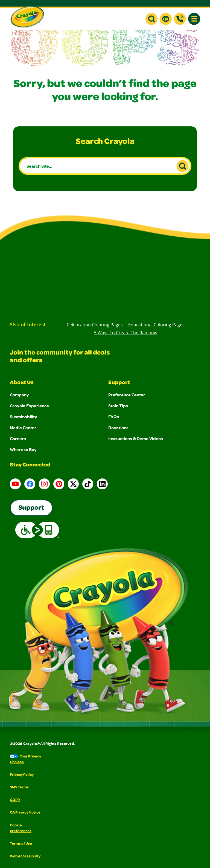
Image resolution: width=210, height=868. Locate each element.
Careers (18, 439)
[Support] (180, 19)
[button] (151, 19)
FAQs (114, 417)
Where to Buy (23, 449)
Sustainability (24, 417)
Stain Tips (118, 406)
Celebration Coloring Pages (95, 325)
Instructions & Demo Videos (136, 439)
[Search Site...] (105, 166)
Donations (118, 428)
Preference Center (127, 395)
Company (19, 395)
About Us (22, 383)
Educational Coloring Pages (156, 325)
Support (119, 383)
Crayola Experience (29, 406)
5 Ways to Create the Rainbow (126, 333)
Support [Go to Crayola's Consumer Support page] (31, 508)
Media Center (23, 428)
